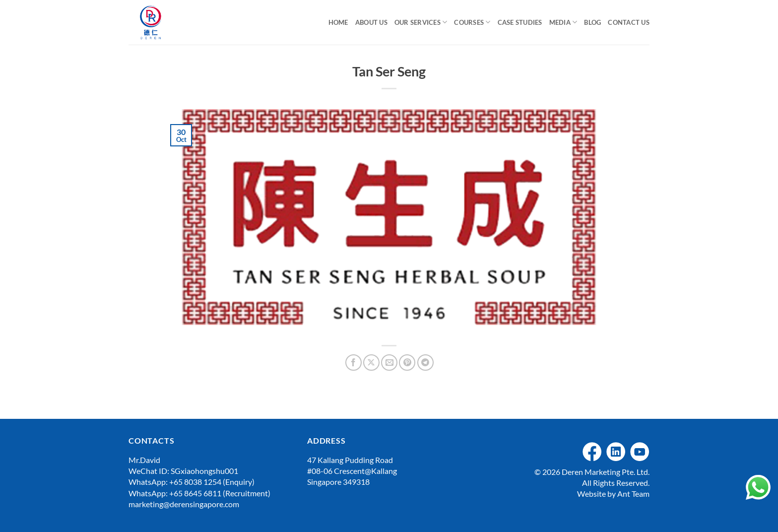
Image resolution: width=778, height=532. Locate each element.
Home (338, 22)
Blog (592, 22)
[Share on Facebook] (354, 363)
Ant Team (633, 494)
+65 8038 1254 (195, 482)
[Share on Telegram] (425, 363)
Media (563, 22)
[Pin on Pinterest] (407, 363)
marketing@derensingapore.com (184, 504)
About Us (371, 22)
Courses (472, 22)
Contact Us (629, 22)
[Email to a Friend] (389, 363)
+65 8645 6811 (195, 493)
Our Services (421, 22)
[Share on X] (371, 363)
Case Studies (520, 22)
